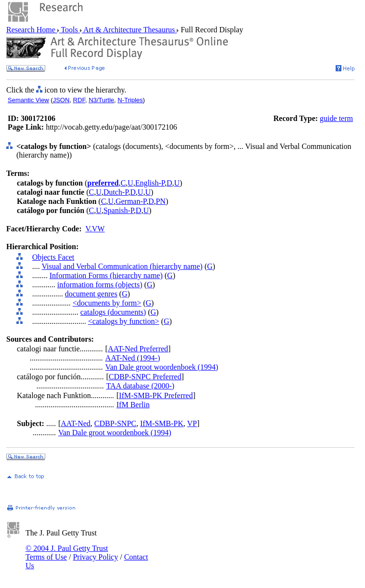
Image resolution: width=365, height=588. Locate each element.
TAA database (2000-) (140, 386)
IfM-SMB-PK (162, 423)
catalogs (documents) (113, 312)
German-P (131, 201)
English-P (150, 183)
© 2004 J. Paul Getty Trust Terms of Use (67, 553)
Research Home (32, 30)
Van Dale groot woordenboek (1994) (162, 367)
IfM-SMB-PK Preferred (156, 395)
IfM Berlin (133, 405)
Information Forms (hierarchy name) (106, 275)
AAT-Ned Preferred (138, 349)
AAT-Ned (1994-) (133, 358)
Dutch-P (116, 192)
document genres (91, 294)
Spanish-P (119, 210)
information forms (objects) (100, 285)
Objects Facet (53, 257)
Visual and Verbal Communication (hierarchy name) (122, 266)
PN (160, 201)
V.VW (95, 229)
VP (192, 423)
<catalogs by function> (124, 321)
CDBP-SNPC (115, 423)
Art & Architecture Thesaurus (129, 30)
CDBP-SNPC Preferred (145, 377)
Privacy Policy (95, 557)
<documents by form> (107, 303)
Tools (70, 30)
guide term (336, 118)
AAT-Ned (76, 423)
